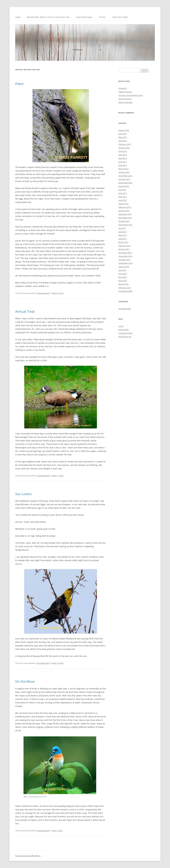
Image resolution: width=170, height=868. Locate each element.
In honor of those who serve (131, 95)
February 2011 (125, 246)
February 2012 (125, 207)
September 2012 (125, 183)
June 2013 (123, 162)
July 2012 (122, 190)
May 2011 (123, 235)
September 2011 (125, 225)
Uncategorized (43, 293)
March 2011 (123, 242)
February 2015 (125, 144)
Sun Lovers (23, 494)
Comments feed (125, 333)
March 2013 (123, 169)
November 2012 (125, 176)
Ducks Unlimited (125, 102)
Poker (20, 84)
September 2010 (125, 263)
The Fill (102, 17)
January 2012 (124, 211)
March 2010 (123, 284)
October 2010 (124, 260)
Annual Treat (25, 311)
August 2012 (124, 186)
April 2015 (123, 141)
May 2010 (123, 277)
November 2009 (125, 291)
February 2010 (125, 288)
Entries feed (124, 330)
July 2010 (122, 270)
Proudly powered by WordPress (28, 856)
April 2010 (123, 281)
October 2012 (124, 179)
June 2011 (123, 232)
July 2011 (122, 228)
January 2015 (124, 148)
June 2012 (123, 193)
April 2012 (123, 200)
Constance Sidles (84, 17)
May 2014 (123, 155)
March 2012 (123, 204)
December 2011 (125, 214)
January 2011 (124, 249)
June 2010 (123, 274)
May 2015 (123, 137)
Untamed (122, 88)
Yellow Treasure (125, 92)
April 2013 (123, 165)
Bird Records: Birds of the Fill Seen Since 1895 (48, 17)
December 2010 (125, 253)
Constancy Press (120, 17)
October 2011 (124, 221)
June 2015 (123, 134)
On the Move (25, 681)
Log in (121, 326)
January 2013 (124, 172)
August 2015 (124, 130)
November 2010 (125, 256)
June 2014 (123, 151)
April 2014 (123, 158)
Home (18, 17)
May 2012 (123, 197)
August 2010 (124, 267)
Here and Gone (125, 99)
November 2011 (125, 218)
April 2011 (123, 239)
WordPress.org (125, 337)
